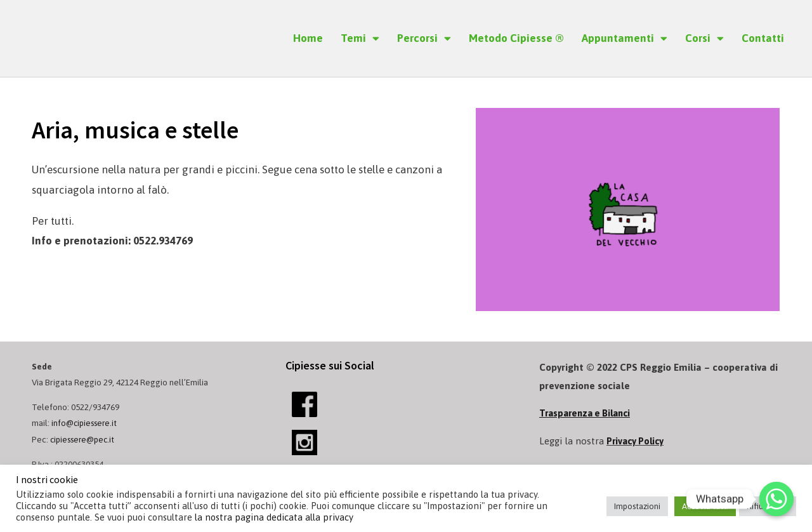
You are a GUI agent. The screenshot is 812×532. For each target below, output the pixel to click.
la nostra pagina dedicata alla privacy (274, 517)
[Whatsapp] (776, 499)
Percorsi (424, 38)
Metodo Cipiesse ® (516, 38)
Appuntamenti (625, 38)
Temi (360, 38)
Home (308, 38)
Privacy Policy (637, 441)
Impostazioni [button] (637, 506)
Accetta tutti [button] (705, 506)
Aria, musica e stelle (161, 128)
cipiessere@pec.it (85, 439)
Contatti (763, 38)
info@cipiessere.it (86, 423)
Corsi (704, 38)
